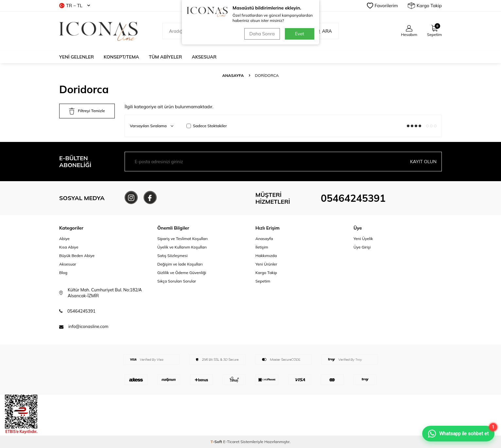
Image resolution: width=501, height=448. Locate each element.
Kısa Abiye (69, 247)
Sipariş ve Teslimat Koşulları (182, 239)
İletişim (262, 247)
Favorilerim (382, 6)
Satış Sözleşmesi (173, 256)
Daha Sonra (262, 34)
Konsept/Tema (121, 57)
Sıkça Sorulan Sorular (177, 281)
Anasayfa (233, 75)
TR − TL (75, 6)
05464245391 (353, 198)
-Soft (217, 442)
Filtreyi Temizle (87, 111)
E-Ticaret (231, 442)
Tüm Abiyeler (165, 57)
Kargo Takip (425, 6)
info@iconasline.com (88, 326)
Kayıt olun (423, 162)
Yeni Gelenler (77, 57)
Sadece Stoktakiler (207, 126)
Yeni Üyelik (363, 239)
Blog (63, 273)
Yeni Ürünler (266, 264)
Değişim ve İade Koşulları (180, 264)
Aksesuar (204, 57)
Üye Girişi (362, 247)
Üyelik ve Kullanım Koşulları (182, 247)
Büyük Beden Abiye (77, 256)
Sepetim (263, 281)
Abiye (64, 239)
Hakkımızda (266, 256)
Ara (324, 31)
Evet (300, 34)
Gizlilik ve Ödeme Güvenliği (182, 273)
